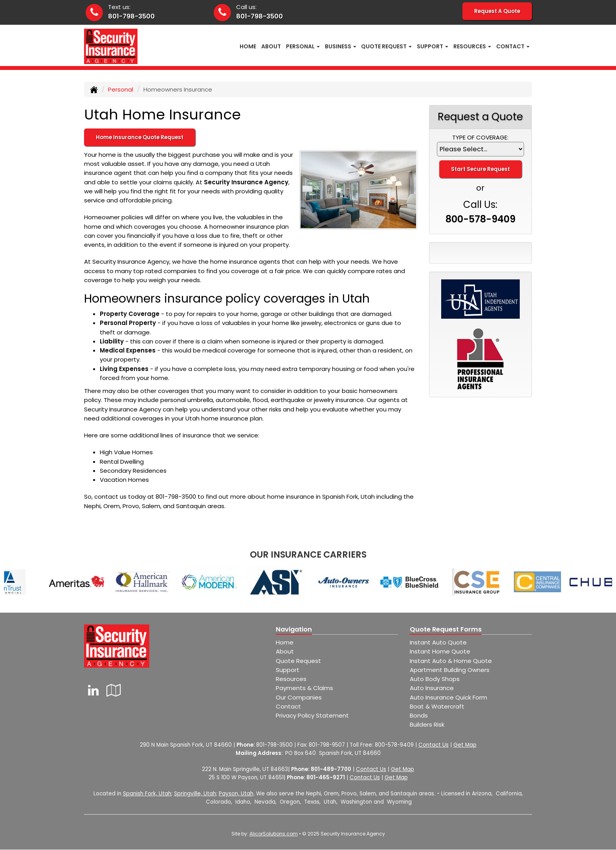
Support (288, 670)
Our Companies (299, 697)
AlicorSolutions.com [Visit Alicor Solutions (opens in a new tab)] (274, 834)
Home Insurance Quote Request (140, 137)
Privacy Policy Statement (312, 715)
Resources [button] (472, 46)
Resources (291, 679)
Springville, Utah (195, 794)
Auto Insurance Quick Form (448, 697)
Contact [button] (513, 46)
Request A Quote (497, 11)
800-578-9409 (480, 219)
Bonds (419, 715)
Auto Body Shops (435, 679)
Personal (121, 89)
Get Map (465, 745)
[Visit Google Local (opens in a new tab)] (114, 690)
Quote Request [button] (386, 46)
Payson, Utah (236, 794)
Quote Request (298, 661)
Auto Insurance (432, 688)
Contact (288, 706)
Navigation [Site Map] (294, 629)
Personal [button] (303, 46)
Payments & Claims (304, 688)
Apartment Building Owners (450, 670)
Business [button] (341, 46)
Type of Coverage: (480, 137)
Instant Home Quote (440, 651)
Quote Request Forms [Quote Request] (446, 629)
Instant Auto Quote (438, 642)
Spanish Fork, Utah (147, 794)
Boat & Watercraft (437, 706)
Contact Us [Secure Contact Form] (434, 745)
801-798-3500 (131, 16)
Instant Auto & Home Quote (451, 661)
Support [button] (433, 46)
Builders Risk (427, 724)
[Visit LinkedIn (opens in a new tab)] (93, 690)
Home (248, 46)
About (271, 46)
